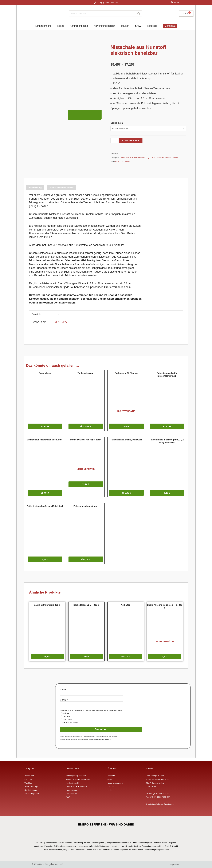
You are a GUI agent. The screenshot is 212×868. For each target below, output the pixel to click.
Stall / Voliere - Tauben (163, 158)
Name (63, 693)
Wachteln (66, 723)
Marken (125, 26)
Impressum (175, 864)
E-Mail (64, 703)
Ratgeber (152, 26)
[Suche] (139, 13)
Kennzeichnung (43, 26)
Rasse (61, 26)
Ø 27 (65, 324)
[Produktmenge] (114, 141)
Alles (123, 158)
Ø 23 (58, 324)
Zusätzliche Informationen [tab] (73, 189)
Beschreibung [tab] (38, 189)
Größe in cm (117, 123)
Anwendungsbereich (105, 26)
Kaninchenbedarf (79, 26)
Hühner (65, 717)
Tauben (178, 158)
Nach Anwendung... (144, 158)
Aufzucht (130, 158)
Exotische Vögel (69, 726)
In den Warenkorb (132, 141)
